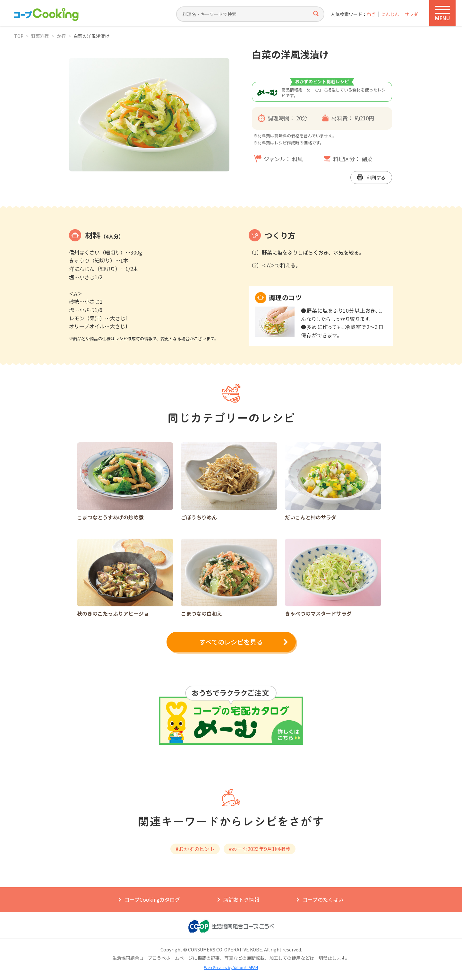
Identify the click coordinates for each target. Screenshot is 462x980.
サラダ (411, 14)
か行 (61, 36)
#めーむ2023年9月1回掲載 (260, 849)
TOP (19, 36)
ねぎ (371, 14)
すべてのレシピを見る (231, 642)
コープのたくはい (323, 899)
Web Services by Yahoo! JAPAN (231, 967)
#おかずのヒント (195, 849)
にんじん (390, 14)
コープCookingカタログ (152, 899)
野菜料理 (40, 36)
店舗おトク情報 (241, 899)
